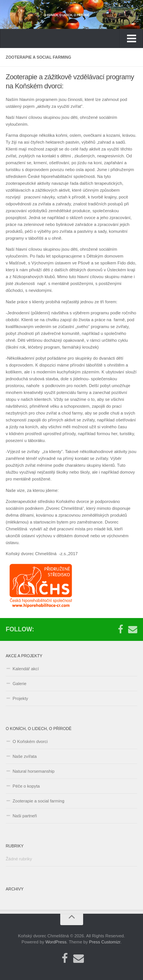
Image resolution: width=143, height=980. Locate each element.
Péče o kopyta (26, 786)
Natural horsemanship (34, 771)
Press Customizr (105, 942)
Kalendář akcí (26, 669)
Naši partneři (25, 816)
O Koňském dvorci (30, 741)
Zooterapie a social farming (39, 801)
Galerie (19, 684)
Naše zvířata (25, 756)
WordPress (56, 942)
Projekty (20, 698)
